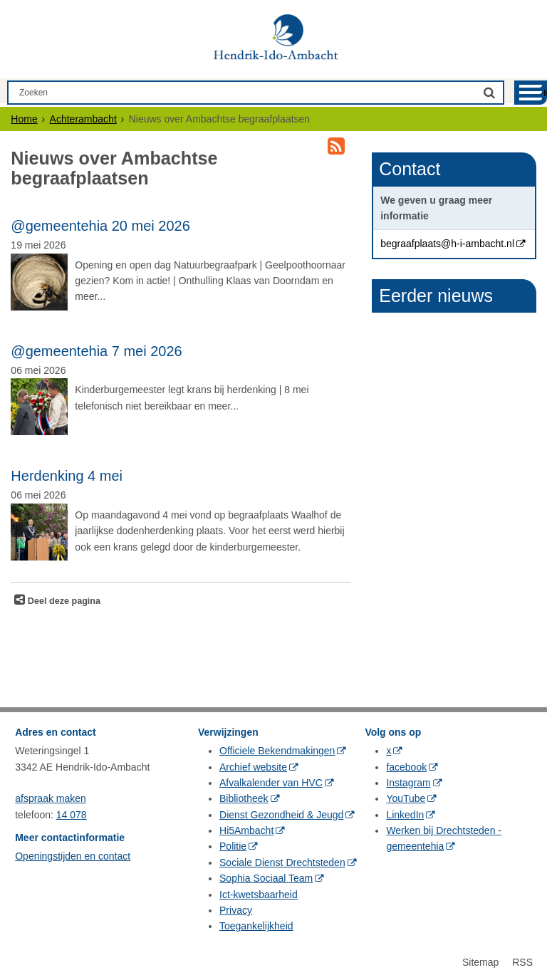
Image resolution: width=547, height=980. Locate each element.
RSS (522, 962)
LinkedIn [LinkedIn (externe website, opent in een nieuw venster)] (405, 815)
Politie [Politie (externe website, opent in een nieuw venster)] (233, 846)
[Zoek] (489, 92)
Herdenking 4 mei (67, 476)
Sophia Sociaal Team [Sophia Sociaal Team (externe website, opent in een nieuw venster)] (266, 878)
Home (24, 119)
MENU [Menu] (545, 93)
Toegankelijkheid (256, 926)
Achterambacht (83, 119)
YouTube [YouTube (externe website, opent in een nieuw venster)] (406, 798)
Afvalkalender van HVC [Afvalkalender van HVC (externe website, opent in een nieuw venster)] (271, 783)
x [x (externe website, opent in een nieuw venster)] (389, 751)
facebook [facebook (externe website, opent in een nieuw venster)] (406, 767)
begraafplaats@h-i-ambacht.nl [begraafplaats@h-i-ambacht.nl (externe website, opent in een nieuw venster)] (447, 244)
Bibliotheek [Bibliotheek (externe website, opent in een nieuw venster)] (244, 798)
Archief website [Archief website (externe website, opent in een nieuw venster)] (253, 767)
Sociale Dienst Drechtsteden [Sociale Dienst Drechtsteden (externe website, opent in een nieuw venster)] (282, 862)
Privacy (236, 910)
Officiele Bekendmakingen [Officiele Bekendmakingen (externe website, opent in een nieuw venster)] (277, 751)
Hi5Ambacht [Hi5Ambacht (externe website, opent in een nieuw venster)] (246, 830)
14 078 (72, 815)
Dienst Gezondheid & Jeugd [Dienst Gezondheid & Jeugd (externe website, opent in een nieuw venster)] (281, 815)
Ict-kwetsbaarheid (259, 895)
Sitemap (480, 962)
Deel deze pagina (63, 601)
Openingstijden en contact (73, 856)
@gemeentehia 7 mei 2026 (96, 351)
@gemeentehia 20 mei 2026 (100, 226)
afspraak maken (51, 798)
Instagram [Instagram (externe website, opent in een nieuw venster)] (408, 783)
